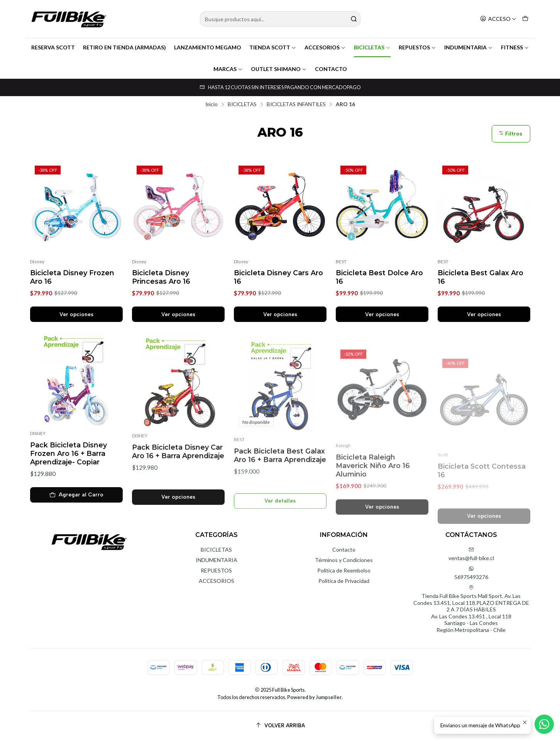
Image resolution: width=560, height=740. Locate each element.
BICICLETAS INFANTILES (296, 105)
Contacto (344, 549)
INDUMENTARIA (469, 47)
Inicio (211, 105)
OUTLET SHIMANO (279, 69)
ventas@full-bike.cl (471, 554)
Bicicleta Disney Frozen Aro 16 (72, 277)
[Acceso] (498, 19)
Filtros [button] (510, 134)
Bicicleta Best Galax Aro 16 (480, 277)
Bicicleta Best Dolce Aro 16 (379, 277)
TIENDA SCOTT (273, 47)
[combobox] (280, 19)
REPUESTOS (417, 47)
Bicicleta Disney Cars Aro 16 (278, 277)
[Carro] (525, 19)
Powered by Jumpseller (314, 697)
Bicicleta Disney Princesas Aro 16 (161, 277)
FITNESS (515, 47)
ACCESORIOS (325, 47)
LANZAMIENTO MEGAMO (208, 47)
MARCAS (228, 69)
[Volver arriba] (280, 726)
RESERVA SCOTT (53, 47)
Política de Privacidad (344, 581)
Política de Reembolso (344, 570)
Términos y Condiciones (344, 560)
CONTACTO (331, 69)
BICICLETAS (372, 47)
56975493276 (471, 573)
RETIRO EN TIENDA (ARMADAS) (124, 47)
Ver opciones (76, 314)
